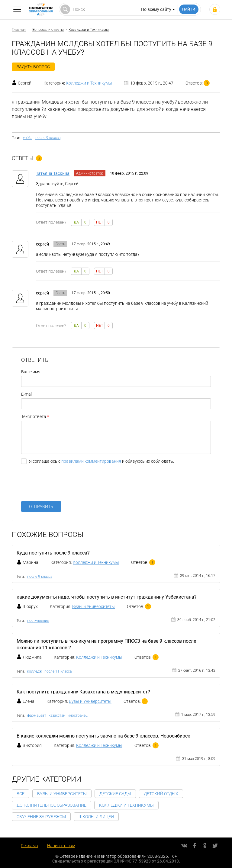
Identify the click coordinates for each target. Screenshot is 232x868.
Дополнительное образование (52, 805)
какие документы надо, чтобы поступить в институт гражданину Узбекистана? (107, 597)
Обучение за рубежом (41, 817)
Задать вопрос (33, 67)
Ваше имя (31, 372)
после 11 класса (58, 671)
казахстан (57, 715)
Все (21, 794)
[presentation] (67, 485)
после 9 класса (48, 138)
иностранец (78, 715)
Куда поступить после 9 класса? (53, 553)
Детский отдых (161, 794)
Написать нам (61, 846)
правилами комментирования (91, 461)
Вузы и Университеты (93, 606)
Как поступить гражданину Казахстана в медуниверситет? (83, 692)
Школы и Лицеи (96, 817)
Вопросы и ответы (48, 30)
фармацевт (37, 715)
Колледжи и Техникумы (89, 30)
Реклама (29, 846)
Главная (19, 30)
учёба (28, 138)
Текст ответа (34, 416)
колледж (35, 671)
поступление (38, 621)
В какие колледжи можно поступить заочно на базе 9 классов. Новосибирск (103, 736)
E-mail (27, 394)
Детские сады (115, 794)
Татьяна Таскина (53, 173)
